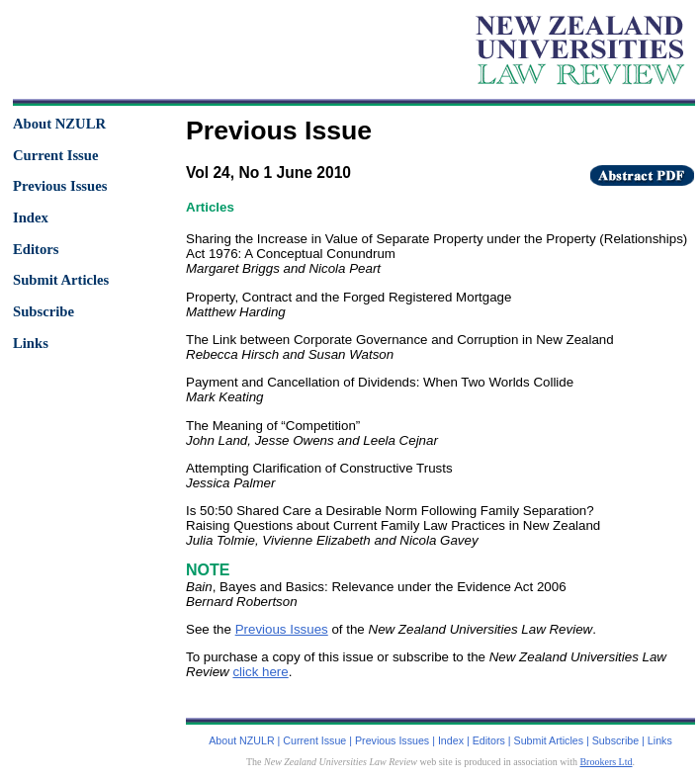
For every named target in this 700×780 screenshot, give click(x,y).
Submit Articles (61, 280)
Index (31, 217)
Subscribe (44, 311)
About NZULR (59, 124)
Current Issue (55, 155)
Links (31, 343)
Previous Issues (60, 186)
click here (260, 672)
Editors (36, 249)
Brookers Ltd (606, 762)
